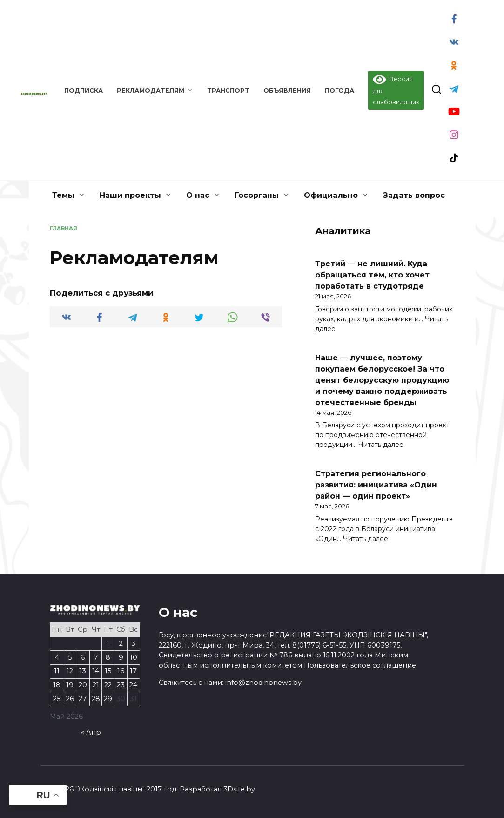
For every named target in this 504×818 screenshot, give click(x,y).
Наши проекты (130, 195)
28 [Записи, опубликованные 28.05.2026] (96, 699)
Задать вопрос (414, 195)
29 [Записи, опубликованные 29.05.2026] (108, 699)
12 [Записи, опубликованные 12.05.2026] (70, 671)
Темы (63, 195)
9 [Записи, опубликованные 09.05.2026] (121, 657)
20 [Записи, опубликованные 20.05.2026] (83, 685)
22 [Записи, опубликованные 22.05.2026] (108, 685)
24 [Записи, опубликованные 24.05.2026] (133, 685)
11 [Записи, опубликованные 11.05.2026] (57, 671)
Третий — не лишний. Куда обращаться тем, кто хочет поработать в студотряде (372, 275)
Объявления (287, 91)
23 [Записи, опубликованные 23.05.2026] (121, 685)
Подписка (84, 91)
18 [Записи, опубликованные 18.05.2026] (57, 685)
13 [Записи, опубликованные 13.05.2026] (83, 671)
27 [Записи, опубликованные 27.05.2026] (83, 699)
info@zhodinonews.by (263, 683)
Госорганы (257, 195)
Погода (339, 91)
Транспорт (228, 91)
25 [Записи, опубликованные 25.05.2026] (57, 699)
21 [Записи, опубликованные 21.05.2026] (96, 685)
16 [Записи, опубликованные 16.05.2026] (121, 671)
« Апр (91, 732)
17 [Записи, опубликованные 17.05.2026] (133, 671)
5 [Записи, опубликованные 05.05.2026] (70, 657)
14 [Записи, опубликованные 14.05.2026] (96, 671)
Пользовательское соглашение (360, 665)
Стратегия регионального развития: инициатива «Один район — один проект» (376, 485)
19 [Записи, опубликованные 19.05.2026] (70, 685)
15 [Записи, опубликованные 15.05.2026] (108, 671)
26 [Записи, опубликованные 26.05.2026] (70, 699)
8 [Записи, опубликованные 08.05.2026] (108, 657)
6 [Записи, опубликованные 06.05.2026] (83, 657)
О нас (198, 195)
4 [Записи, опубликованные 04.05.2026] (57, 657)
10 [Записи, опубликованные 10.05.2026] (134, 657)
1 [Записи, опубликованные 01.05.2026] (108, 643)
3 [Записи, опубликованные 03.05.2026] (133, 643)
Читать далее (381, 445)
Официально (331, 195)
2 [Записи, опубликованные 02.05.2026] (121, 643)
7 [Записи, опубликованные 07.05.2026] (96, 657)
